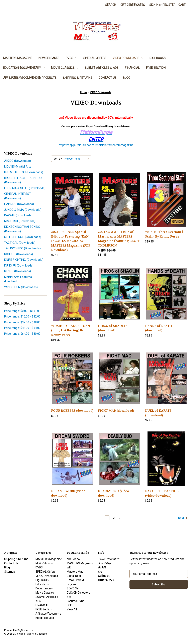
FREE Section (156, 68)
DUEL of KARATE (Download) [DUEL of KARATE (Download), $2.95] (158, 413)
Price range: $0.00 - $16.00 (22, 311)
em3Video (73, 559)
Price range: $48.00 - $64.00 (22, 328)
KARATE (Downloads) (18, 215)
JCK (69, 605)
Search (111, 5)
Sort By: (58, 159)
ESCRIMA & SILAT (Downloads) (25, 188)
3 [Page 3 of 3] (120, 518)
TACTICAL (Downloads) (20, 243)
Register (169, 5)
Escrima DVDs (76, 601)
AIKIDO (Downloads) (18, 161)
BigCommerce (25, 630)
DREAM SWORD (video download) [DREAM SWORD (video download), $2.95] (68, 493)
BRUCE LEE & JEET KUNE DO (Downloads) (23, 180)
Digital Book (74, 576)
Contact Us (108, 78)
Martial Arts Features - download (19, 279)
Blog (127, 78)
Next (183, 518)
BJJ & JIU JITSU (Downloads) (24, 172)
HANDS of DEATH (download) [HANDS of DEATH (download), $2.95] (159, 328)
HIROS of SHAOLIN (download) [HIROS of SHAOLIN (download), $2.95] (113, 328)
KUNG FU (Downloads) (19, 266)
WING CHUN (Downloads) (21, 287)
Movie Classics (65, 68)
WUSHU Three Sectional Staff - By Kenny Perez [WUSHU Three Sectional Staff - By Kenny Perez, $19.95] (164, 234)
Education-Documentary (24, 68)
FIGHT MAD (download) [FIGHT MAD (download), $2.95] (116, 411)
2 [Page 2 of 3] (114, 518)
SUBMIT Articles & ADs (102, 68)
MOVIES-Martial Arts (18, 167)
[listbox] (77, 159)
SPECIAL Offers (95, 58)
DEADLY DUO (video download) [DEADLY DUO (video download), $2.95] (114, 493)
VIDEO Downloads (128, 58)
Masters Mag (75, 572)
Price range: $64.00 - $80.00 (22, 334)
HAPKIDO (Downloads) (19, 204)
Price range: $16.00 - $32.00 (22, 317)
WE (69, 567)
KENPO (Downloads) (18, 271)
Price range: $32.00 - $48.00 (22, 322)
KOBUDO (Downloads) (19, 254)
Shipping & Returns (78, 78)
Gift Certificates (133, 5)
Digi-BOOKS (158, 58)
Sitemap (10, 572)
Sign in (154, 5)
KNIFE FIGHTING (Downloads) (24, 260)
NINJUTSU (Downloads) (20, 221)
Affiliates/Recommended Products (30, 78)
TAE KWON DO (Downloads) (22, 248)
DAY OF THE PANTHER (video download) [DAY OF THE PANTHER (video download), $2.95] (162, 493)
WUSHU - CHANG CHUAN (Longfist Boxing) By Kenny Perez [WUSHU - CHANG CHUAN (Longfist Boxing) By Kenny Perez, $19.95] (71, 330)
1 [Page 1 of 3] (107, 518)
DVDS (71, 58)
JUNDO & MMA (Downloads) (23, 210)
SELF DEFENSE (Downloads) (23, 237)
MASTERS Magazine (18, 58)
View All (72, 609)
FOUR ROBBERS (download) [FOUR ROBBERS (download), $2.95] (72, 411)
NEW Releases (49, 58)
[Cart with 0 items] (182, 5)
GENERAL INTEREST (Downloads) (18, 196)
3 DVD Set (73, 588)
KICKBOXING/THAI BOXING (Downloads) (22, 229)
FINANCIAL (132, 68)
